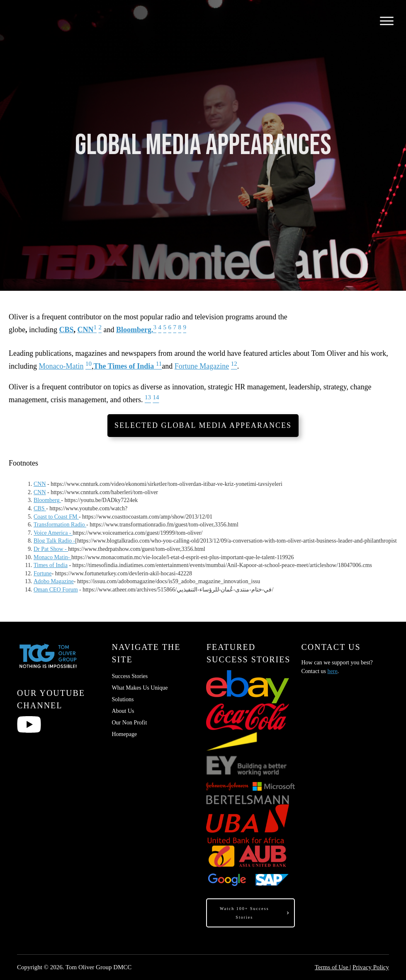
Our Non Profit (130, 723)
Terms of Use (332, 967)
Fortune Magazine (202, 366)
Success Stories (130, 676)
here (333, 671)
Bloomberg (47, 500)
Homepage (125, 734)
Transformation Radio (60, 525)
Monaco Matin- (52, 557)
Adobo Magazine (54, 581)
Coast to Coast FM (56, 517)
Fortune (43, 573)
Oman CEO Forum (56, 590)
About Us (123, 711)
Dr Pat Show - (51, 549)
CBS (67, 330)
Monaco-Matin (61, 366)
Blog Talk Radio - (54, 541)
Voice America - (53, 533)
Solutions (123, 699)
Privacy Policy (371, 967)
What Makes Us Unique (140, 688)
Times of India (51, 565)
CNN (86, 330)
